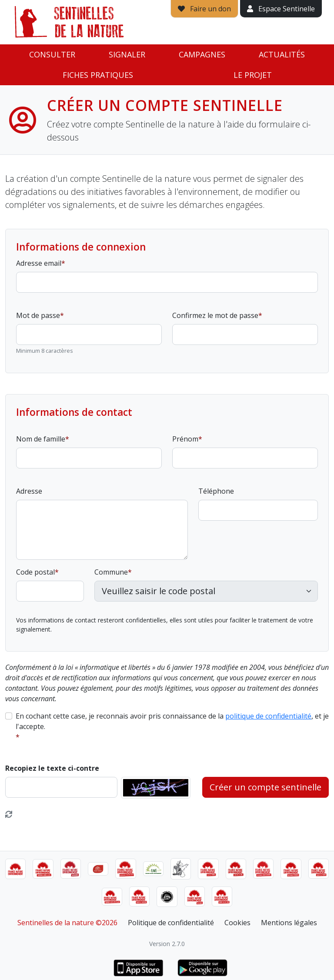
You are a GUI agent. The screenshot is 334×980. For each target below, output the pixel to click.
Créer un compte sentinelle (266, 787)
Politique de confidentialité (171, 923)
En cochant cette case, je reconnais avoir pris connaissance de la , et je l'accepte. (172, 721)
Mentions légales (289, 923)
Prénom (185, 439)
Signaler (127, 54)
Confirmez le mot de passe (215, 315)
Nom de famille (41, 439)
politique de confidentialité (268, 716)
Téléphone (216, 491)
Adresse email (39, 263)
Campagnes (202, 54)
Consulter (52, 54)
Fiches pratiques (98, 75)
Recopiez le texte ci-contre (52, 768)
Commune (111, 572)
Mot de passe (38, 315)
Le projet (253, 75)
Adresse (29, 491)
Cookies (237, 923)
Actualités (282, 54)
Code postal (35, 572)
